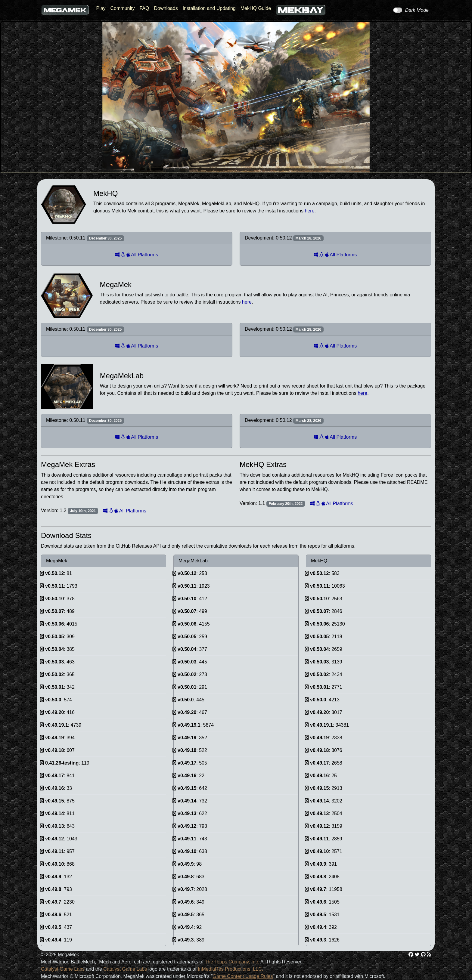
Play (101, 8)
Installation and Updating (209, 8)
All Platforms (137, 255)
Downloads (166, 8)
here (310, 211)
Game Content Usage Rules (243, 976)
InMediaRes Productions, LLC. (230, 969)
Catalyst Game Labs (63, 969)
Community (123, 8)
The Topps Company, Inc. (232, 962)
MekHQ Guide (256, 8)
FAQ (144, 8)
